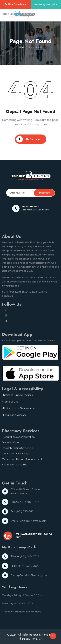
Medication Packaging (15, 453)
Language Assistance (15, 415)
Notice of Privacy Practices (18, 395)
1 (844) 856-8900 (24, 566)
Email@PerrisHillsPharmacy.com (28, 521)
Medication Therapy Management (22, 459)
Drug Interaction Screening (17, 448)
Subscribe (44, 193)
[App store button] (30, 373)
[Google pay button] (30, 352)
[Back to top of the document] (53, 636)
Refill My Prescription (15, 4)
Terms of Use (11, 402)
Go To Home (28, 139)
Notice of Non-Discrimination (19, 408)
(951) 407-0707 (25, 502)
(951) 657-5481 (22, 511)
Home (22, 47)
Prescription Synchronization (18, 437)
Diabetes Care (10, 442)
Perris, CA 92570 (20, 493)
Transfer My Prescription (46, 4)
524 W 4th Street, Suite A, (26, 489)
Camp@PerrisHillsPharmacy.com (29, 575)
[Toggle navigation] (56, 15)
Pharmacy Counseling (15, 465)
